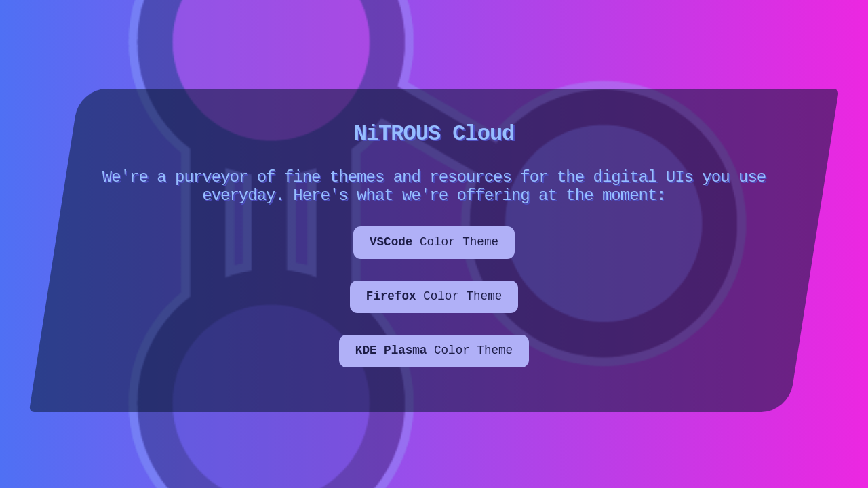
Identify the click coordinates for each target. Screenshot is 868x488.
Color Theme (434, 249)
